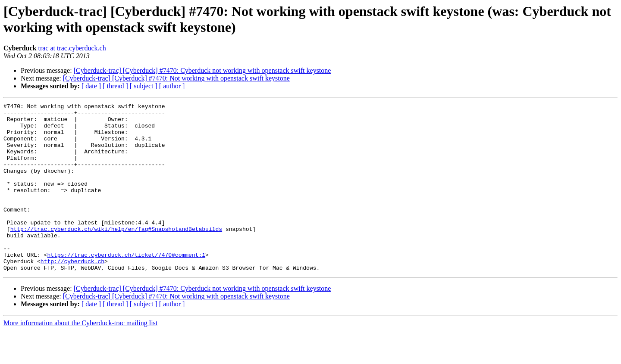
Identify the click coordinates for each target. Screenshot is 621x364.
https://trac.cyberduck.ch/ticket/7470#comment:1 (126, 286)
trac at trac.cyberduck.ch (72, 48)
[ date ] (91, 86)
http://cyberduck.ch (72, 293)
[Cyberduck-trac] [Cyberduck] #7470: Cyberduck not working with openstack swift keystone (202, 70)
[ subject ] (144, 86)
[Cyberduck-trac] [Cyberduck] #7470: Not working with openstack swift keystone (176, 78)
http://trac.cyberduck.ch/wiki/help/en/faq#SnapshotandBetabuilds (116, 255)
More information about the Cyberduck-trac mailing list (80, 356)
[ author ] (172, 86)
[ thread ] (115, 86)
